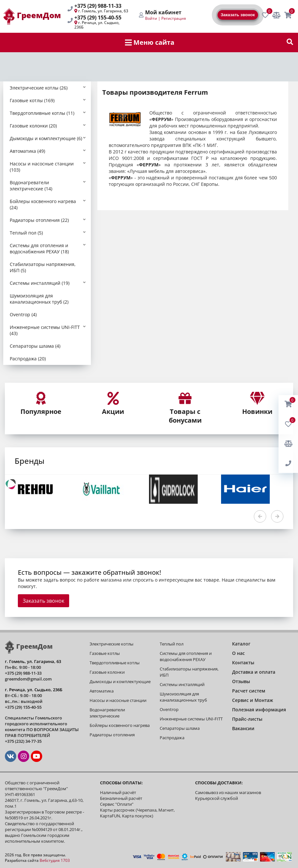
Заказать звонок (43, 601)
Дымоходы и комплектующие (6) (46, 138)
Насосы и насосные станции (118, 700)
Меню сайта (150, 42)
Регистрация (174, 18)
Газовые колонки (107, 672)
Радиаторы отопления (112, 735)
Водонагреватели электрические (107, 713)
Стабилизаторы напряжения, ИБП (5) (43, 267)
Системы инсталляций (182, 684)
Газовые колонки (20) (33, 126)
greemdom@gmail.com (28, 679)
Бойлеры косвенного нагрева (120, 725)
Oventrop (169, 709)
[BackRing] (288, 464)
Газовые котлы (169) (32, 100)
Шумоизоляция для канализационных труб (183, 697)
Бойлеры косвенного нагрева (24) (43, 204)
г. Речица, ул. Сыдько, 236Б (97, 25)
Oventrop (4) (23, 314)
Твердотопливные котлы (115, 663)
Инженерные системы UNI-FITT (191, 719)
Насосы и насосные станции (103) (42, 167)
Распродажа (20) (28, 359)
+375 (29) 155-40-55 (98, 18)
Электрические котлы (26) (39, 88)
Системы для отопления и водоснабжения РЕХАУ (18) (39, 248)
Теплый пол (172, 644)
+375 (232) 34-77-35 (23, 741)
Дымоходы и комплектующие (120, 681)
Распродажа (172, 738)
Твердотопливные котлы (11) (42, 113)
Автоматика (102, 691)
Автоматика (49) (27, 151)
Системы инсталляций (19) (40, 283)
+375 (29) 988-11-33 (98, 6)
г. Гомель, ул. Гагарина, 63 (103, 11)
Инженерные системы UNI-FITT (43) (45, 330)
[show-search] (290, 42)
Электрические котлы (112, 644)
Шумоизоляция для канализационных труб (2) (39, 299)
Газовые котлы (105, 653)
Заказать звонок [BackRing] (238, 15)
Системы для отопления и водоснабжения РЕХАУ (186, 656)
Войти (151, 18)
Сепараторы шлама (180, 728)
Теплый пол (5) (26, 233)
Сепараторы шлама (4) (35, 346)
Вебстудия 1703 (55, 860)
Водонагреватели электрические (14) (31, 186)
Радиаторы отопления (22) (39, 220)
